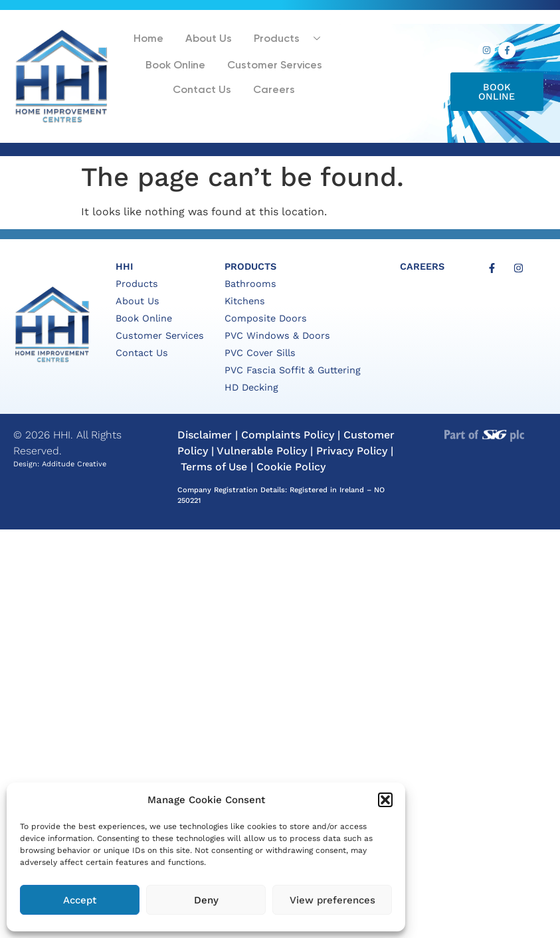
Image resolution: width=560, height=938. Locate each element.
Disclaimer (205, 435)
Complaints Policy (288, 435)
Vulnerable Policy (262, 451)
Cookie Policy (291, 467)
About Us (207, 42)
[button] (385, 800)
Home (150, 42)
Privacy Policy (352, 451)
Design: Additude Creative (60, 464)
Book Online (176, 68)
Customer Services (272, 68)
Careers (270, 91)
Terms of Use (214, 467)
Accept (80, 900)
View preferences (332, 900)
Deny (206, 900)
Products (287, 42)
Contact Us (203, 91)
